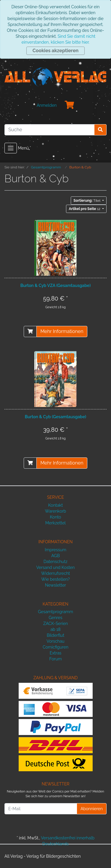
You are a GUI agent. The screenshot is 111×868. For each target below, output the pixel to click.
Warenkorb (56, 511)
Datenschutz (55, 562)
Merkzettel (55, 523)
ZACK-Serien (55, 623)
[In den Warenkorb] (30, 332)
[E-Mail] (41, 809)
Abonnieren (92, 809)
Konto (56, 517)
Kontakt (55, 505)
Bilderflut (55, 635)
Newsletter (55, 585)
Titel (87, 201)
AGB (55, 556)
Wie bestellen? (55, 579)
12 (85, 209)
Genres (55, 618)
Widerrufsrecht (56, 573)
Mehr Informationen (62, 331)
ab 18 (55, 629)
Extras (56, 653)
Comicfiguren (55, 647)
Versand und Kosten (56, 567)
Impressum (55, 550)
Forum (55, 659)
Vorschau (55, 641)
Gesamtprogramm (55, 612)
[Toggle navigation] (11, 148)
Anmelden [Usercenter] (47, 105)
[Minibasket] (70, 105)
